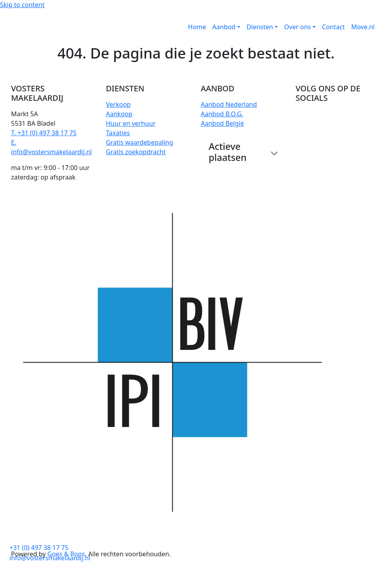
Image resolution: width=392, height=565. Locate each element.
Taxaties (118, 133)
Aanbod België (222, 123)
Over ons (298, 27)
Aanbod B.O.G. (222, 114)
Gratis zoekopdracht (136, 152)
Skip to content (22, 5)
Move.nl (363, 27)
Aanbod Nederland (229, 104)
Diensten (260, 27)
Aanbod (224, 27)
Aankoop (119, 114)
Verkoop (118, 104)
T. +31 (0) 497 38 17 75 (44, 133)
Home (197, 27)
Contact (334, 27)
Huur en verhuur (131, 123)
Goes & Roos (66, 554)
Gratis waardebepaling (139, 142)
